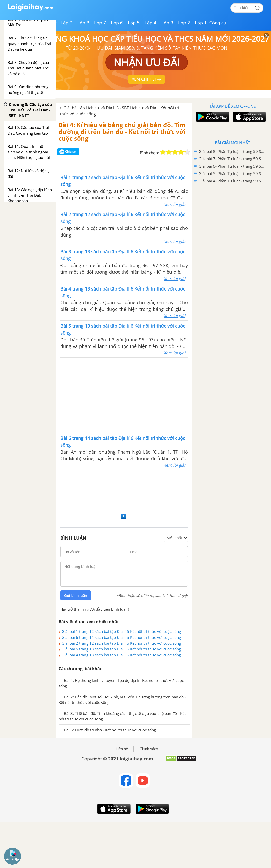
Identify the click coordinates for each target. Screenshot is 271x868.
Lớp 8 (83, 23)
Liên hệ (122, 749)
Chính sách (149, 749)
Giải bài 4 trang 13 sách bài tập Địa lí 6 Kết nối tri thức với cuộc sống (121, 655)
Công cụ (218, 23)
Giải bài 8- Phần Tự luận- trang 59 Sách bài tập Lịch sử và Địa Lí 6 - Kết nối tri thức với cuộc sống (232, 151)
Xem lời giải (174, 204)
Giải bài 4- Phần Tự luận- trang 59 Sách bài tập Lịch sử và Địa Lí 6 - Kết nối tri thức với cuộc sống (232, 181)
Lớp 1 (201, 23)
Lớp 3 (167, 23)
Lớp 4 (151, 23)
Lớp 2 (184, 23)
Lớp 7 (100, 23)
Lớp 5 (134, 23)
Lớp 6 (117, 23)
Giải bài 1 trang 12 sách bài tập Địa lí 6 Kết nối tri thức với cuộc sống (121, 631)
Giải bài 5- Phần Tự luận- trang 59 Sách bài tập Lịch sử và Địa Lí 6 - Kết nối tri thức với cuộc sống (232, 173)
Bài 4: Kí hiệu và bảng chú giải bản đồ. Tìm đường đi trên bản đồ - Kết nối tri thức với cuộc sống (122, 132)
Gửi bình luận (76, 596)
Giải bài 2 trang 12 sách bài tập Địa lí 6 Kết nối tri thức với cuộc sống (121, 643)
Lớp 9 (67, 23)
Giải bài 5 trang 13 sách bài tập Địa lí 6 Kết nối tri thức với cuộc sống (121, 649)
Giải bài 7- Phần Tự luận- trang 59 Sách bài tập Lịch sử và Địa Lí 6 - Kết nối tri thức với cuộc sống (232, 159)
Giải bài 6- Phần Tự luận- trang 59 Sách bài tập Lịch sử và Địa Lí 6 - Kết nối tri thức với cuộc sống (232, 166)
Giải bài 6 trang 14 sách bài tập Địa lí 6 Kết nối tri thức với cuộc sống (121, 637)
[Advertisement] (124, 396)
